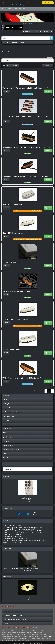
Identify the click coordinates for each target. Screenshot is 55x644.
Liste (9, 65)
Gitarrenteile (15, 43)
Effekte (5, 433)
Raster (16, 65)
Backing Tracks (8, 404)
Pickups (22, 43)
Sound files (6, 458)
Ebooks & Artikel (8, 445)
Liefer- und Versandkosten (12, 611)
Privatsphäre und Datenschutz (13, 615)
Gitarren (5, 400)
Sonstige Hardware (9, 437)
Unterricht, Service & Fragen (11, 450)
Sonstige (6, 425)
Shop (8, 43)
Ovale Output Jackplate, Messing (27, 598)
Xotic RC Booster (27, 498)
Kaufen (48, 91)
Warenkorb (27, 32)
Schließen (48, 3)
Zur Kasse (38, 32)
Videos (5, 454)
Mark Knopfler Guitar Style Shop (14, 9)
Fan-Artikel (6, 441)
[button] (5, 17)
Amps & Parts (7, 429)
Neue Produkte (7, 577)
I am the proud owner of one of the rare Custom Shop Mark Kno (22, 568)
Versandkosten (38, 633)
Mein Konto (48, 32)
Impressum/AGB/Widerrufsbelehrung (15, 619)
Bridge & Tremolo (9, 416)
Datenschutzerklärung (18, 5)
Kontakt (6, 623)
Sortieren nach (47, 65)
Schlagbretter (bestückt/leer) (12, 412)
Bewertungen (7, 549)
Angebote (6, 477)
